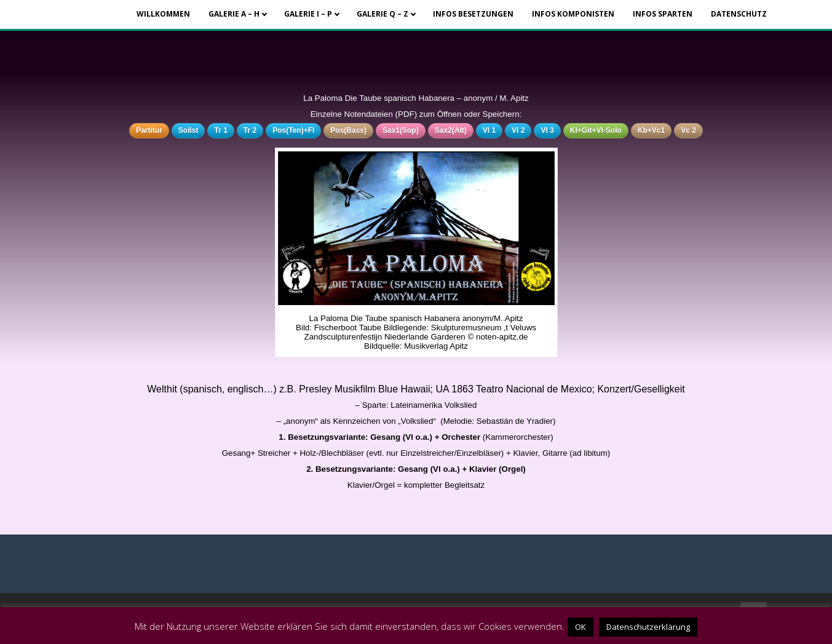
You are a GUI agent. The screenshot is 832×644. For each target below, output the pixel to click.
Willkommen (163, 14)
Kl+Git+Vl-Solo (596, 130)
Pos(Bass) (348, 130)
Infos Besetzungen (473, 14)
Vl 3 (547, 130)
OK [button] (580, 627)
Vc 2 (688, 130)
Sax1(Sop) (401, 130)
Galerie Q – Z (382, 14)
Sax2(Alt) (451, 130)
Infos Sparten (663, 14)
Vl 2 (518, 130)
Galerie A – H (234, 14)
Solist (188, 130)
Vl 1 (489, 130)
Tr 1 (220, 130)
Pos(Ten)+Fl (293, 130)
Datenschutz (739, 14)
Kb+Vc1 (651, 130)
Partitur (149, 130)
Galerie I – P (308, 14)
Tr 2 (250, 130)
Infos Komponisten (573, 14)
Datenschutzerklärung (648, 627)
